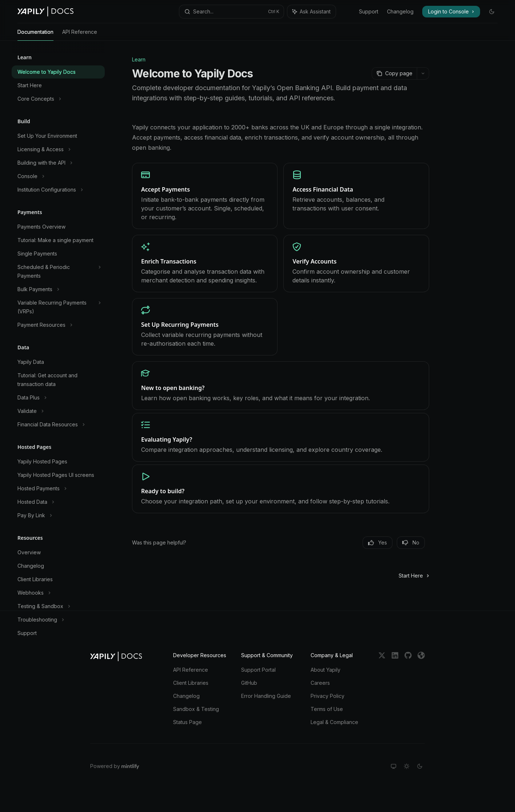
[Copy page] (394, 73)
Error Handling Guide (266, 696)
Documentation (35, 35)
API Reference (80, 35)
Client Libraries (191, 683)
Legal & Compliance (334, 722)
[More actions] (423, 73)
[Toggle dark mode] (492, 12)
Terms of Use (327, 709)
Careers (320, 683)
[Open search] (231, 12)
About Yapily (326, 670)
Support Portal (258, 670)
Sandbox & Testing (196, 709)
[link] (205, 196)
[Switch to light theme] (407, 766)
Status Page (187, 722)
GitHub (249, 683)
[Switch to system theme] (394, 766)
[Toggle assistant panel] (312, 12)
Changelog (400, 11)
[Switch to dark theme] (420, 766)
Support (369, 11)
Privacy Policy (328, 696)
